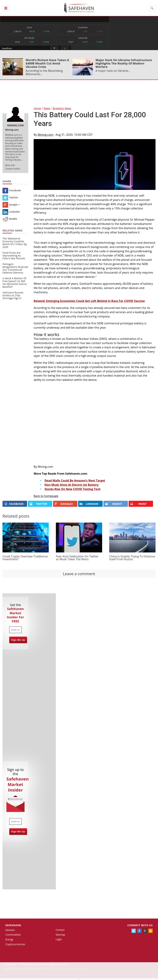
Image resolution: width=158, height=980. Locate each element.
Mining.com (46, 136)
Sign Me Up (18, 642)
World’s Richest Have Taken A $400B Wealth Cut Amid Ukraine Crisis (47, 65)
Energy (9, 941)
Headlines (94, 19)
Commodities (13, 937)
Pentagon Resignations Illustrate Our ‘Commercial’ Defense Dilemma (15, 270)
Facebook (12, 192)
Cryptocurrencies (15, 946)
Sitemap (60, 936)
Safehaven (13, 927)
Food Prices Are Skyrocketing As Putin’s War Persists (14, 257)
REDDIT (113, 506)
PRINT (138, 506)
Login (59, 941)
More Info (10, 167)
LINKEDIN (89, 506)
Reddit (10, 221)
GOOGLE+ (64, 506)
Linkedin (11, 213)
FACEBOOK (14, 506)
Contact (60, 932)
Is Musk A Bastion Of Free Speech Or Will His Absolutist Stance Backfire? (15, 284)
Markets (10, 932)
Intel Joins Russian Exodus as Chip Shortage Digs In (13, 297)
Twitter (10, 199)
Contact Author (13, 170)
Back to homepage (46, 498)
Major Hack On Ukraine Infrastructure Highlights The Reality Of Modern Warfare (124, 65)
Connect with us (140, 927)
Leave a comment (79, 575)
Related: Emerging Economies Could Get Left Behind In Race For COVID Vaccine (89, 303)
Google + (11, 206)
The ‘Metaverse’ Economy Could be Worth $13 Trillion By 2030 (15, 245)
